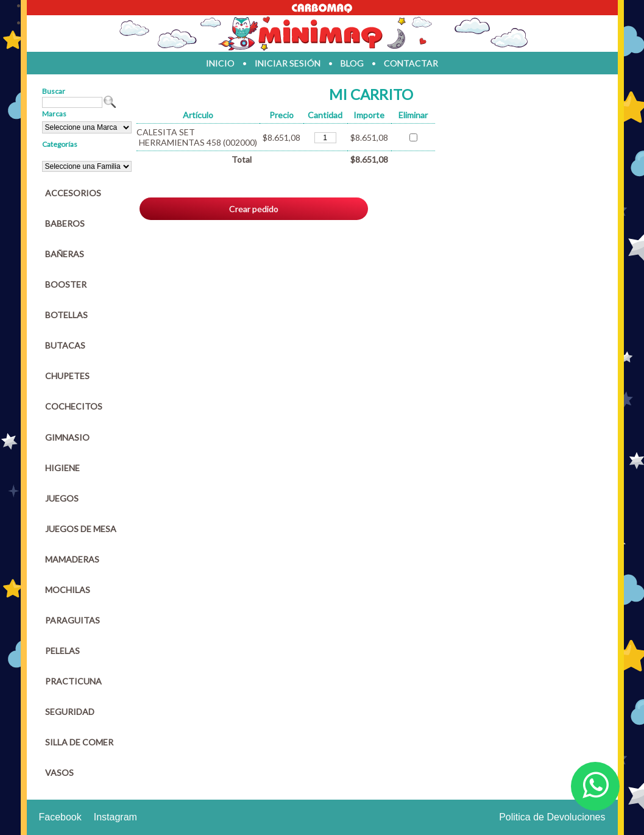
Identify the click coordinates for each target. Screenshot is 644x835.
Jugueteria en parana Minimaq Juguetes (322, 34)
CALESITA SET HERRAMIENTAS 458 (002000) (197, 137)
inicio (220, 63)
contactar (411, 63)
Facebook (60, 817)
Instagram (115, 817)
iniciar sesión (288, 63)
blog (352, 63)
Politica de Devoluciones (552, 817)
